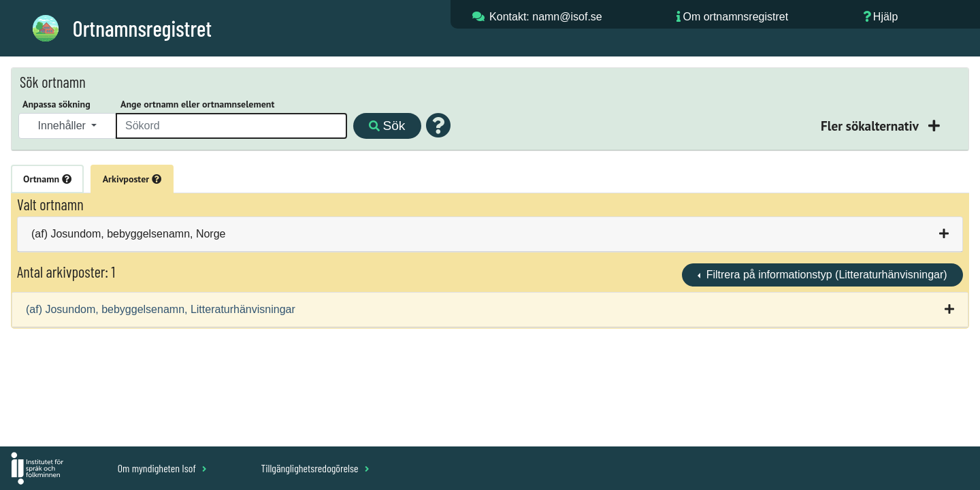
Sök (387, 126)
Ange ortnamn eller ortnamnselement (197, 104)
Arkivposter (132, 179)
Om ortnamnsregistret (735, 17)
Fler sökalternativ (871, 126)
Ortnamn (47, 179)
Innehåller (64, 126)
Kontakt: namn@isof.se (546, 17)
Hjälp (885, 17)
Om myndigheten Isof (162, 468)
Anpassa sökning (56, 104)
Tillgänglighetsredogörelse (315, 468)
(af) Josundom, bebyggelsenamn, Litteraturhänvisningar (161, 309)
